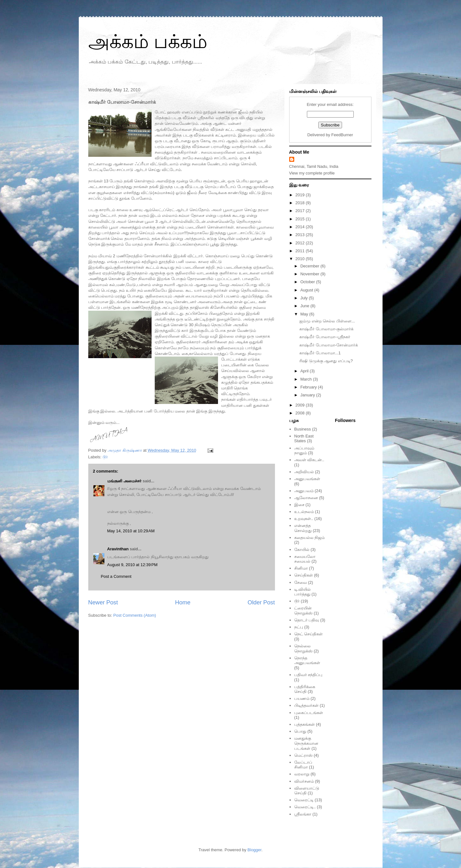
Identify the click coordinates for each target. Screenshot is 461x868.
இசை (299, 505)
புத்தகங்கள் (305, 724)
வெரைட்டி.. (305, 807)
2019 (301, 195)
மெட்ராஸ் (303, 755)
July (305, 298)
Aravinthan (118, 549)
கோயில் (302, 550)
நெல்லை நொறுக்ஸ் (303, 648)
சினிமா (301, 568)
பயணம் (302, 698)
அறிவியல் (304, 472)
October (308, 282)
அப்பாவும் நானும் (304, 451)
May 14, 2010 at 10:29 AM (131, 531)
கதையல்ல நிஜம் (310, 538)
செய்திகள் (304, 575)
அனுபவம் (304, 491)
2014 (301, 227)
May (305, 314)
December (310, 266)
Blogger (254, 850)
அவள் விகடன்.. (309, 460)
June (305, 306)
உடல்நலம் (304, 512)
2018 (301, 203)
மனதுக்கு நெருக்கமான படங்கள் (306, 743)
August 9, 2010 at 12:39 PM (132, 565)
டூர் (105, 457)
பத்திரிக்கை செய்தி (305, 689)
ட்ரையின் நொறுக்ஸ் (303, 611)
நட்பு (299, 627)
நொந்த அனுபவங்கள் (307, 660)
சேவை (301, 582)
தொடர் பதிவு (307, 620)
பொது (300, 731)
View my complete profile (312, 173)
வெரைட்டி (304, 800)
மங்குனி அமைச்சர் (125, 481)
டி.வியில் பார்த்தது (303, 592)
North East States (304, 439)
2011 (301, 251)
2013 (301, 235)
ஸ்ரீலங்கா (303, 814)
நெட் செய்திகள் (309, 634)
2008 (301, 413)
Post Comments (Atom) (135, 615)
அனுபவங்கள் (307, 479)
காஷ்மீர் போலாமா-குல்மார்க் (326, 329)
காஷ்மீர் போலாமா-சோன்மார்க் (329, 345)
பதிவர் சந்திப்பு (308, 675)
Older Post (261, 602)
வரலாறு (302, 774)
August (307, 290)
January (308, 395)
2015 (301, 219)
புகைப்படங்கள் (309, 713)
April (305, 371)
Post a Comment (116, 576)
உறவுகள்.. (304, 519)
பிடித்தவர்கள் (306, 705)
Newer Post (103, 602)
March (307, 379)
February (309, 387)
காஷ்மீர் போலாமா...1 (320, 353)
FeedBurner (342, 135)
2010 (301, 259)
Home (183, 602)
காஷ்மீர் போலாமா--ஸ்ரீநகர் (325, 337)
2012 (301, 243)
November (310, 274)
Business (303, 429)
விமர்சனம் (304, 781)
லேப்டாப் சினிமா (303, 765)
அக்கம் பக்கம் (148, 42)
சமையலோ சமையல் (305, 559)
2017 (301, 211)
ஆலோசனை (306, 498)
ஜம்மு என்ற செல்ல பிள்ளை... (327, 321)
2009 (301, 405)
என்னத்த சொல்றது (303, 528)
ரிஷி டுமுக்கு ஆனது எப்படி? (326, 361)
